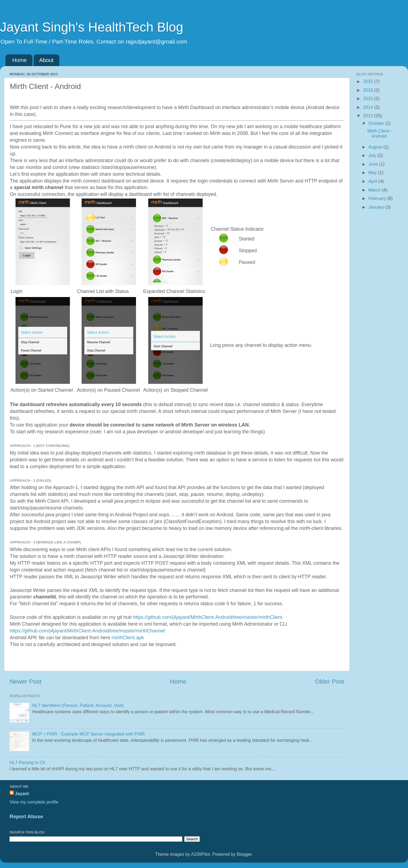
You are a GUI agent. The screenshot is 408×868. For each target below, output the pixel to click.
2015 (369, 98)
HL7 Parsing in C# (27, 762)
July (373, 155)
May (373, 172)
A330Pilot (200, 854)
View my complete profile (34, 802)
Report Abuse (26, 816)
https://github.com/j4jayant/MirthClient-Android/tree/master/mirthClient (208, 617)
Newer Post (25, 681)
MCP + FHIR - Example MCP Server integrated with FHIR (88, 734)
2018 (369, 90)
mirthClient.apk (128, 638)
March (375, 190)
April (373, 181)
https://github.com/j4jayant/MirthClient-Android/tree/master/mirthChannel (87, 631)
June (374, 164)
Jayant (22, 793)
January (377, 207)
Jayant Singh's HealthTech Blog (92, 27)
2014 (369, 107)
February (378, 198)
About (46, 60)
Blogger (244, 854)
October (377, 123)
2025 (369, 81)
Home (19, 60)
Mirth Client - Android (380, 133)
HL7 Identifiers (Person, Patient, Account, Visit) (78, 705)
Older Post (330, 681)
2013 (369, 116)
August (376, 147)
